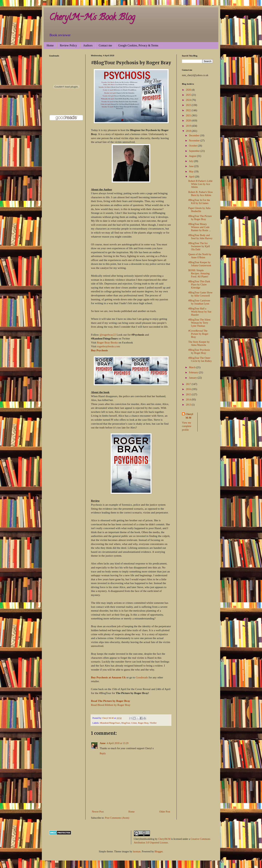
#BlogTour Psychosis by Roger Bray (199, 351)
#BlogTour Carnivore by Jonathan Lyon (199, 302)
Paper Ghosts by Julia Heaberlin (199, 210)
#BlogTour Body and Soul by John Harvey (200, 237)
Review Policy (68, 45)
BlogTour (126, 723)
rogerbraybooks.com (109, 346)
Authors (88, 45)
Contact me (105, 45)
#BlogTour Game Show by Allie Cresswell (200, 294)
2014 (189, 400)
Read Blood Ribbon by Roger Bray (111, 705)
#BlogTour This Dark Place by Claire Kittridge (199, 285)
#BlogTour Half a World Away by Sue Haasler (200, 312)
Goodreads (142, 677)
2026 (189, 90)
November (195, 141)
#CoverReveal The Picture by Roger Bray (198, 334)
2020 (189, 121)
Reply (103, 753)
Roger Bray (143, 723)
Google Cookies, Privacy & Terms (138, 45)
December (194, 136)
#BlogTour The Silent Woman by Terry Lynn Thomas (199, 323)
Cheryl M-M (189, 416)
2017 (189, 384)
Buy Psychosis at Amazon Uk (108, 677)
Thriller (153, 723)
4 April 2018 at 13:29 (118, 743)
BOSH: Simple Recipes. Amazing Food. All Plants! (199, 273)
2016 (189, 389)
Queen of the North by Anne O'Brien (200, 256)
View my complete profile (187, 426)
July (191, 161)
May (191, 172)
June (191, 166)
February (194, 372)
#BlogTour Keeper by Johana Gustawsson (200, 264)
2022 (189, 110)
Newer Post (98, 812)
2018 (189, 131)
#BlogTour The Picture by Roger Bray (200, 218)
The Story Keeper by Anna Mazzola (199, 343)
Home (50, 45)
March (192, 367)
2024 (189, 100)
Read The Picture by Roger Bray (111, 701)
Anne (103, 743)
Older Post (165, 812)
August (193, 156)
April (192, 177)
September (195, 151)
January (193, 378)
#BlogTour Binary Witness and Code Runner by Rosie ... (200, 227)
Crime (134, 723)
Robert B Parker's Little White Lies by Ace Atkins (200, 184)
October (193, 146)
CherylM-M (164, 839)
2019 (189, 126)
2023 (189, 105)
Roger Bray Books (107, 342)
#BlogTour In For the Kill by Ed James (199, 202)
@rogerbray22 (108, 335)
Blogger (158, 852)
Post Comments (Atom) (117, 818)
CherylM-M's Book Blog (92, 18)
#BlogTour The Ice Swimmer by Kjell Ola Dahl (199, 246)
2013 (189, 405)
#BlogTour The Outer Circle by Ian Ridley (200, 359)
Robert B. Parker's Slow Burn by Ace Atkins (201, 194)
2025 (189, 95)
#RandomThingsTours (110, 723)
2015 (189, 395)
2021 (189, 115)
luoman (137, 852)
